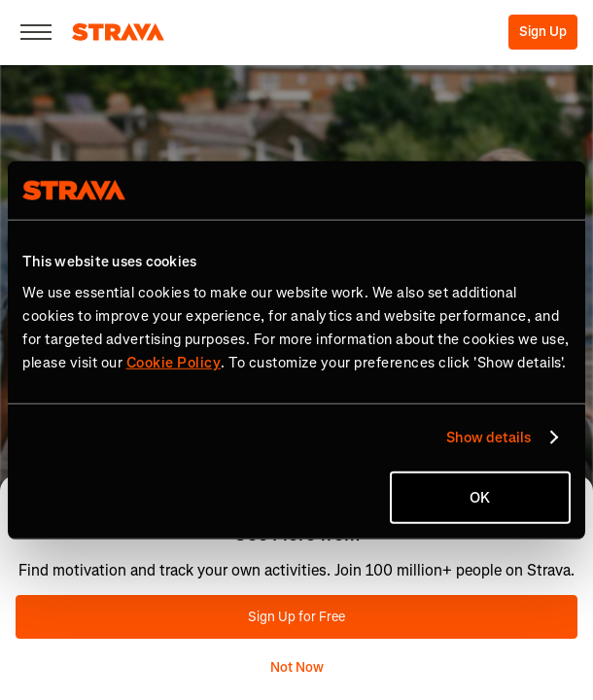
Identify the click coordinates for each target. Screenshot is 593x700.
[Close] (36, 32)
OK (480, 497)
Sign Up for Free (296, 617)
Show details (488, 437)
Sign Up (543, 32)
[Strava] (118, 32)
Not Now (297, 667)
